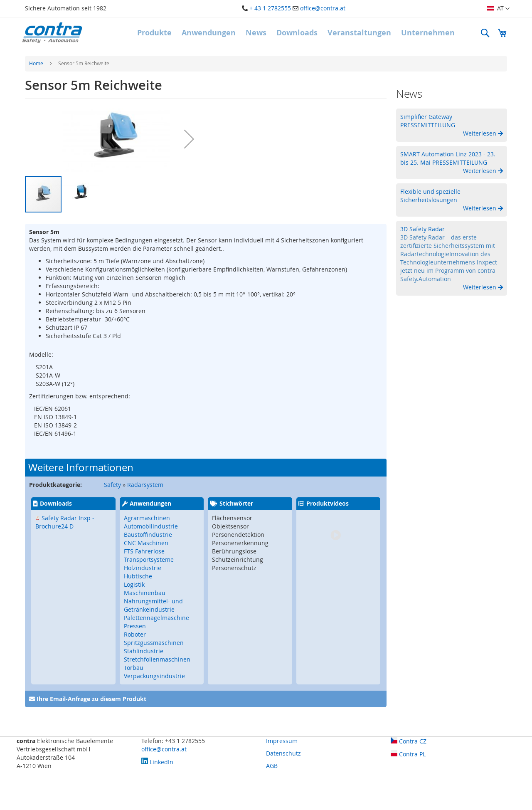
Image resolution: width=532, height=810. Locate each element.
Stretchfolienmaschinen (157, 659)
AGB (272, 766)
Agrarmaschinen (147, 518)
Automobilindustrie (151, 526)
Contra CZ (409, 741)
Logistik (134, 584)
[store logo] (52, 33)
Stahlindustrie (144, 651)
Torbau (134, 668)
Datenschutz (283, 753)
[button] (498, 9)
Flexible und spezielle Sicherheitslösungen (430, 196)
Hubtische (138, 576)
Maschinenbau (145, 593)
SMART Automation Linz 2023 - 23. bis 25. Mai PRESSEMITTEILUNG (448, 158)
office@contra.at (323, 8)
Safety (112, 485)
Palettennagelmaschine (156, 618)
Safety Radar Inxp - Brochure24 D (65, 522)
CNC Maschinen (146, 543)
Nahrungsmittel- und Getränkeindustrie (153, 605)
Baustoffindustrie (148, 535)
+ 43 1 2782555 (270, 8)
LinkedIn (157, 762)
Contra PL (408, 754)
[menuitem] (154, 33)
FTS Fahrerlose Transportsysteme (149, 555)
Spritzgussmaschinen (154, 643)
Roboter (135, 634)
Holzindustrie (143, 568)
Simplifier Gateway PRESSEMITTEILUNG (428, 121)
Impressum (282, 741)
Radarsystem (145, 485)
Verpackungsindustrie (154, 676)
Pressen (135, 626)
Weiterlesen (480, 133)
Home (36, 63)
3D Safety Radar (422, 229)
